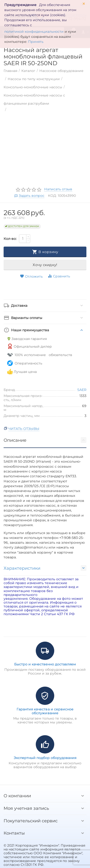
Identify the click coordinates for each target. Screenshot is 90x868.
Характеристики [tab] (45, 568)
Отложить (31, 276)
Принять (36, 42)
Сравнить (59, 276)
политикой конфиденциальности (34, 32)
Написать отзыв (58, 189)
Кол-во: (10, 239)
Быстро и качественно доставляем (45, 664)
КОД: (52, 196)
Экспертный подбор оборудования (45, 758)
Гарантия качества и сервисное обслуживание (45, 711)
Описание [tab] (45, 440)
